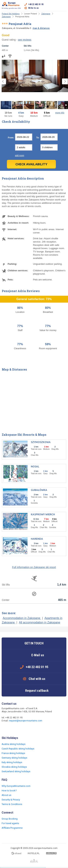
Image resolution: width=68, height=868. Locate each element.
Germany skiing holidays (14, 758)
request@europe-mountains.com (26, 721)
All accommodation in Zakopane (40, 622)
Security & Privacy (11, 800)
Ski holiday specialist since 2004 (11, 5)
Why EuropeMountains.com (16, 786)
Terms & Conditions (12, 804)
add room (20, 156)
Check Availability (31, 164)
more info (60, 113)
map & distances (41, 28)
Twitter (12, 729)
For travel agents (10, 823)
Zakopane (46, 14)
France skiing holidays (13, 753)
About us (6, 795)
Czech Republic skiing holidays (18, 749)
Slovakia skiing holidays (14, 767)
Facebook (5, 729)
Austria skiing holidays (14, 744)
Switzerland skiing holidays (16, 771)
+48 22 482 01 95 (36, 4)
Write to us (33, 8)
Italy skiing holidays (12, 762)
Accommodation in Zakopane (22, 618)
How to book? (9, 791)
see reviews (25, 40)
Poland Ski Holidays (11, 14)
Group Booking (10, 819)
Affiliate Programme (12, 828)
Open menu (64, 6)
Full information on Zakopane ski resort (34, 567)
